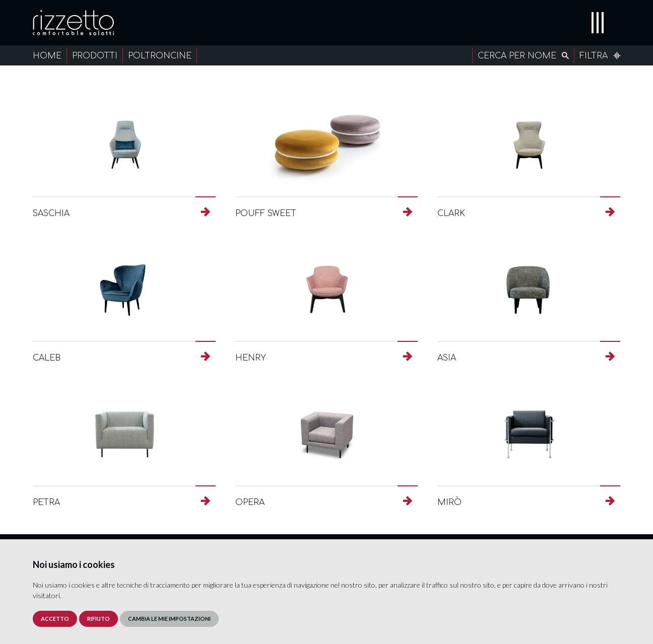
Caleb (47, 358)
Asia (447, 358)
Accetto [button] (55, 619)
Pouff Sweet (266, 213)
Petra (46, 503)
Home (47, 56)
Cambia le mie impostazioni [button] (169, 619)
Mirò (449, 503)
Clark (451, 213)
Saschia (51, 213)
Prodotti (95, 56)
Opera (250, 503)
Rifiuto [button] (99, 619)
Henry (251, 358)
